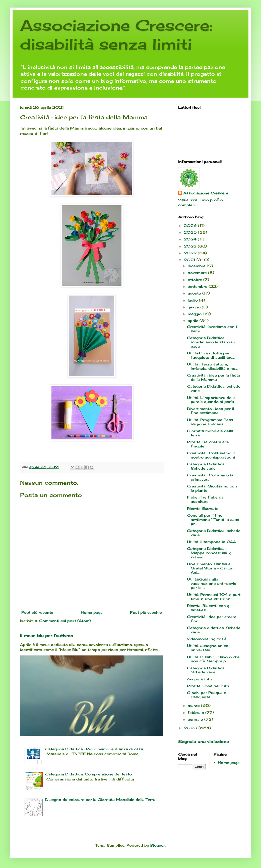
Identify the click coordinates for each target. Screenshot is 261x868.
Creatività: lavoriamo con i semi (212, 329)
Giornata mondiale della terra (210, 433)
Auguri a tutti (199, 679)
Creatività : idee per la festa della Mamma (214, 377)
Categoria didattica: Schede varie (214, 630)
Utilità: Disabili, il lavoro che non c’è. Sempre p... (213, 659)
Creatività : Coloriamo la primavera (210, 477)
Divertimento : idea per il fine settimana (210, 411)
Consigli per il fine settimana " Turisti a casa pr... (213, 520)
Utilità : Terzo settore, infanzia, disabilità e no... (212, 366)
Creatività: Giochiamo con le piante (212, 488)
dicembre (197, 266)
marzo (194, 705)
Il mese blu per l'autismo (47, 636)
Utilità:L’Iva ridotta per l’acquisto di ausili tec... (211, 355)
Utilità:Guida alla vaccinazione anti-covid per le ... (212, 583)
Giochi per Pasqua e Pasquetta (207, 695)
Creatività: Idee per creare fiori (212, 619)
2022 (191, 253)
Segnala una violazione (204, 741)
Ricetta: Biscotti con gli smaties (209, 608)
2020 (191, 728)
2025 (191, 232)
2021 (190, 260)
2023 (191, 246)
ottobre (195, 280)
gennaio (196, 719)
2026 (191, 225)
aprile (194, 321)
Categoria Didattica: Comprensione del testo (88, 774)
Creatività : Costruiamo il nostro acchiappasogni (211, 455)
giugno (195, 307)
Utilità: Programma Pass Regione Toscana (210, 422)
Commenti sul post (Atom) (65, 621)
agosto (195, 293)
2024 (191, 239)
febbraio (197, 712)
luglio (193, 300)
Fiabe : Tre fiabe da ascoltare (205, 499)
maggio (195, 314)
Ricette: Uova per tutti (208, 686)
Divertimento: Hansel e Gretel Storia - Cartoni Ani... (211, 568)
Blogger (158, 845)
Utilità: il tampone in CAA (211, 542)
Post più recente (37, 612)
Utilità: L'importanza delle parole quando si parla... (212, 400)
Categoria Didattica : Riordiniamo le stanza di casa (94, 749)
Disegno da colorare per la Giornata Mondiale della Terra (100, 799)
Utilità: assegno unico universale (208, 648)
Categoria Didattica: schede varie (214, 388)
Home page (92, 612)
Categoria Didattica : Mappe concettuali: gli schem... (210, 553)
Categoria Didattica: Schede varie (206, 466)
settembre (198, 286)
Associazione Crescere (206, 193)
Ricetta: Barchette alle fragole (208, 444)
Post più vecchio (146, 612)
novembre (198, 273)
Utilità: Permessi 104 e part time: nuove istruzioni (214, 597)
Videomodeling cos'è (207, 639)
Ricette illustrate (203, 508)
